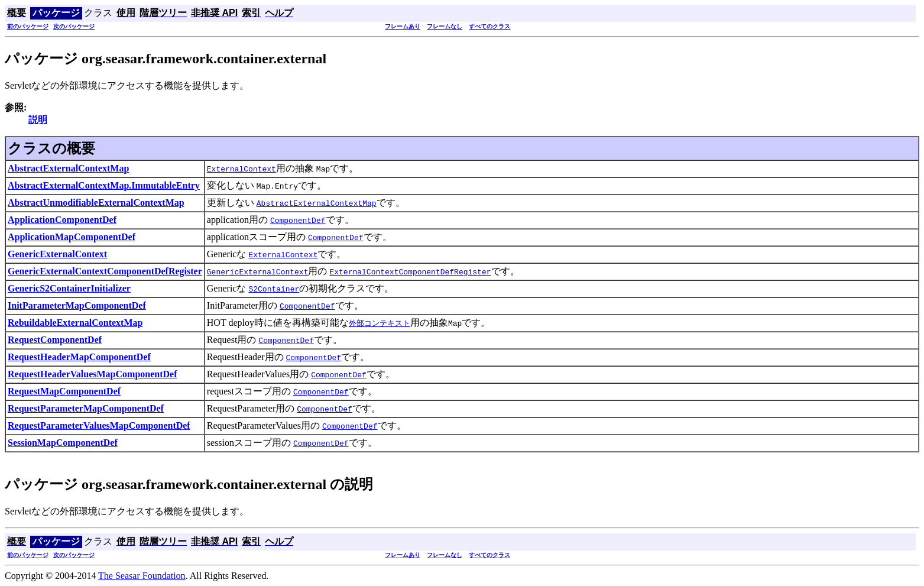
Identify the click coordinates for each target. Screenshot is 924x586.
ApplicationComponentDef (62, 220)
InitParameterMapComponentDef (77, 305)
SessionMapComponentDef (63, 443)
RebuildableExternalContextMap (75, 323)
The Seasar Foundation (142, 576)
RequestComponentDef (55, 340)
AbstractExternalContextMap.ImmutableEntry (104, 185)
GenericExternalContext (57, 254)
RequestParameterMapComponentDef (86, 408)
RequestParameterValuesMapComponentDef (99, 425)
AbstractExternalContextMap (68, 168)
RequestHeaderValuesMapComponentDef (93, 374)
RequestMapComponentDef (64, 391)
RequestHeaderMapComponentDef (79, 357)
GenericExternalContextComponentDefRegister (105, 271)
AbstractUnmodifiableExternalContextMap (96, 203)
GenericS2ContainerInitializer (69, 288)
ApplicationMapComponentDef (72, 237)
